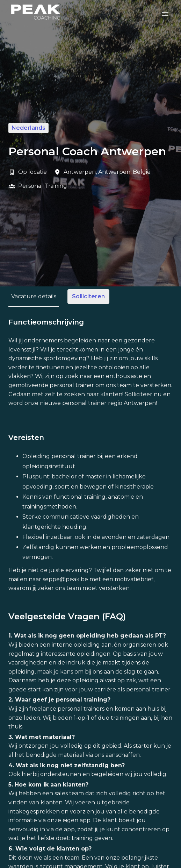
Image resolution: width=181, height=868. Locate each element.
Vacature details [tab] (34, 296)
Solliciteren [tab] (88, 296)
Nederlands (28, 128)
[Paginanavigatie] (165, 14)
